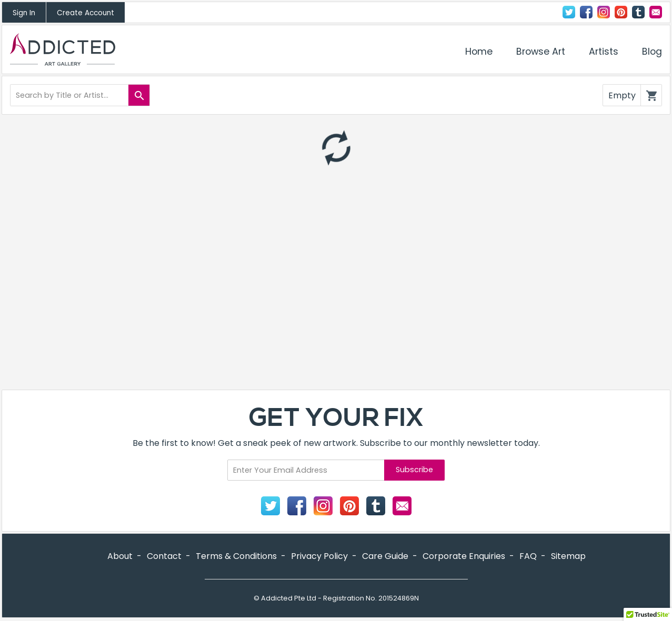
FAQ (528, 556)
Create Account (86, 13)
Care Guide (385, 556)
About (120, 556)
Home (479, 52)
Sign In (24, 13)
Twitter (569, 12)
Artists (604, 52)
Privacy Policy (319, 556)
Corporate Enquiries (464, 556)
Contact (656, 12)
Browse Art (541, 52)
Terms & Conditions (236, 556)
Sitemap (568, 556)
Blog (652, 52)
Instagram (604, 12)
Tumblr (638, 12)
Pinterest (621, 12)
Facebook (586, 12)
